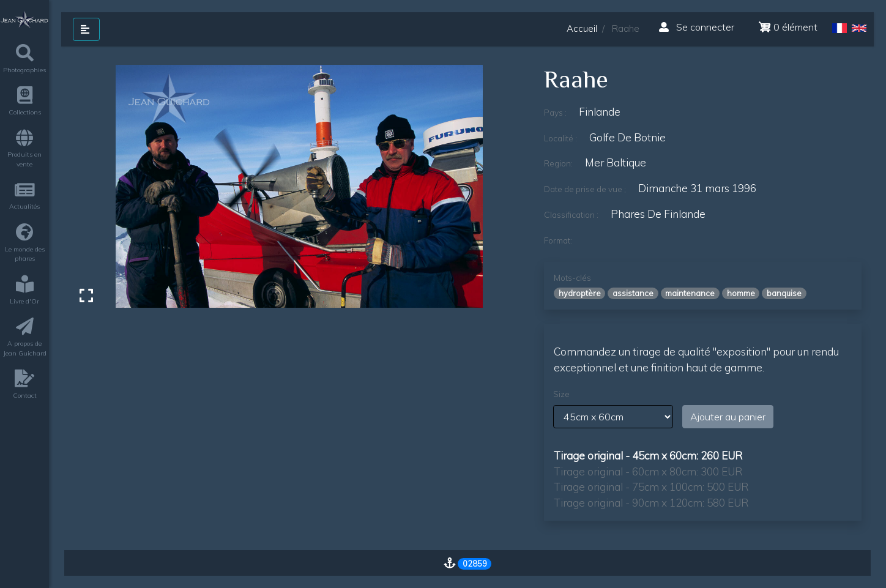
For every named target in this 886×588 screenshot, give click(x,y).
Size (561, 394)
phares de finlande (658, 214)
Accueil (582, 28)
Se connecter (697, 27)
